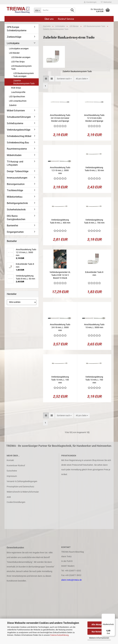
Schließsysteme (15, 123)
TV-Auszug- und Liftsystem (15, 163)
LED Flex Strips (18, 62)
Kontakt (10, 460)
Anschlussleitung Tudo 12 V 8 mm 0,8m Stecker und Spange (94, 118)
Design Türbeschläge (18, 171)
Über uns (49, 19)
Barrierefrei (12, 226)
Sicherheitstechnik (16, 210)
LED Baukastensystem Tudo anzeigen (24, 75)
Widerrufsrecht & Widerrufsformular (23, 492)
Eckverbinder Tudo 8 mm (94, 274)
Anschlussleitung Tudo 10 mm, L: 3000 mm (94, 326)
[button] (46, 79)
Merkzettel (106, 2)
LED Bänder (14, 53)
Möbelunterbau (15, 197)
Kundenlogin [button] (90, 2)
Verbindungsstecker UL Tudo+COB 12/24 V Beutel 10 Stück (60, 275)
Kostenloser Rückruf (16, 465)
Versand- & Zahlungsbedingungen (22, 481)
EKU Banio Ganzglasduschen (16, 218)
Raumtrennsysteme (17, 149)
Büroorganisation (16, 184)
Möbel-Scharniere (16, 111)
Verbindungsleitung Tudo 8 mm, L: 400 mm (60, 221)
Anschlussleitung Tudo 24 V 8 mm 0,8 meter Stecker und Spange (60, 118)
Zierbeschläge (14, 37)
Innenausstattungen (17, 178)
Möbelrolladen (14, 155)
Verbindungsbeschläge (19, 130)
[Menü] (113, 615)
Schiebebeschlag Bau (18, 143)
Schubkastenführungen (19, 117)
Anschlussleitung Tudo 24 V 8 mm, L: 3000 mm (60, 327)
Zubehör (13, 105)
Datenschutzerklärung (59, 635)
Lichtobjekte (13, 43)
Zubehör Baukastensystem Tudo (24, 82)
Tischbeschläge (15, 190)
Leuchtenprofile (18, 92)
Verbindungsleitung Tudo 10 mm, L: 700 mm (94, 380)
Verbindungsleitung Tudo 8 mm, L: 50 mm (94, 169)
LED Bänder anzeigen (21, 57)
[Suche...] (37, 10)
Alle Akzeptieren (99, 625)
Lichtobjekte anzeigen (19, 49)
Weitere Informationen (99, 638)
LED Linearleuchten (18, 101)
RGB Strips (16, 88)
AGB (9, 497)
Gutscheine (12, 471)
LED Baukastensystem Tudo (21, 67)
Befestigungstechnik (17, 203)
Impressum (12, 476)
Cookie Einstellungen (16, 502)
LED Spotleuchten (17, 97)
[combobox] (64, 79)
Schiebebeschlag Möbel (19, 136)
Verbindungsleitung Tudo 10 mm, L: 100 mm (60, 380)
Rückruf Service (66, 19)
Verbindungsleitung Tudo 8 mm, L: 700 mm (94, 221)
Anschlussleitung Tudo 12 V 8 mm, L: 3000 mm (60, 170)
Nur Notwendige (99, 632)
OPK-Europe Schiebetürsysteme (17, 29)
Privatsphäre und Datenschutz (20, 487)
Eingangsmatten (15, 232)
